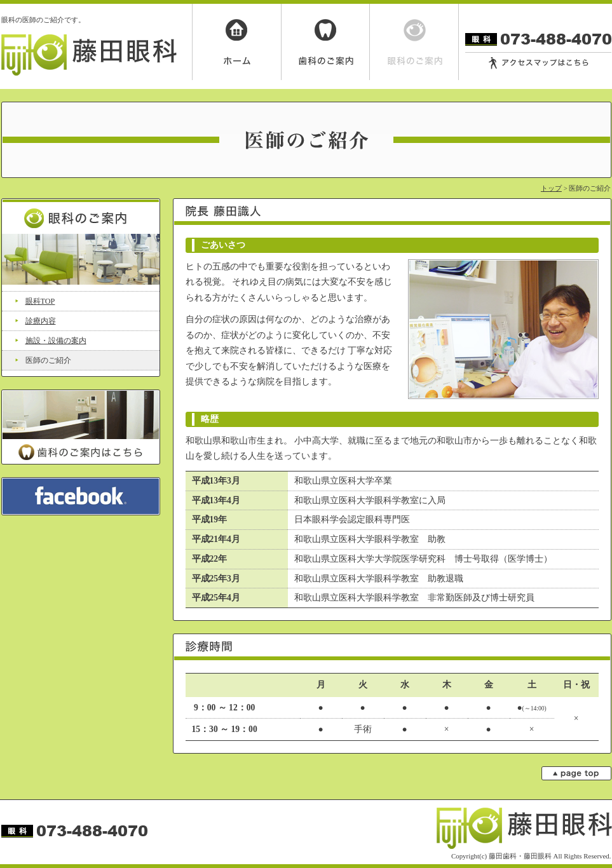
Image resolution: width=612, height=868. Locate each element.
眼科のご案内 (414, 42)
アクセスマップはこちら (538, 64)
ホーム (236, 42)
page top (576, 773)
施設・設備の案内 (56, 341)
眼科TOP (40, 301)
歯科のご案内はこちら (81, 427)
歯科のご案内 (325, 42)
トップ (551, 188)
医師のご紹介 (48, 360)
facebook (81, 496)
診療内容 (41, 321)
